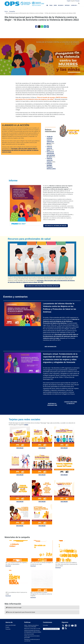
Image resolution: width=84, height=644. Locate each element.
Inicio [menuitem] (47, 6)
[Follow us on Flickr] (63, 629)
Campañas (12, 11)
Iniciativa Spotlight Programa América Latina (51, 166)
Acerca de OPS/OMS (11, 625)
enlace (26, 425)
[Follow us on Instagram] (69, 626)
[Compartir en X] (39, 27)
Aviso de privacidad (29, 634)
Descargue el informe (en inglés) (56, 226)
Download (8, 566)
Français (77, 1)
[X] (63, 626)
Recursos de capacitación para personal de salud (51, 154)
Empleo (7, 627)
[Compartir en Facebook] (36, 27)
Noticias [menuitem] (67, 5)
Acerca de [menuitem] (74, 5)
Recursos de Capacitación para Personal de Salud (42, 286)
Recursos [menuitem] (60, 5)
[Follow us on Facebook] (66, 626)
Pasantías (8, 629)
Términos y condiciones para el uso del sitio (32, 640)
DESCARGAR (20, 448)
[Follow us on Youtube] (72, 626)
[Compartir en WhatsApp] (42, 27)
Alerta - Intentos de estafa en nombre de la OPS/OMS (31, 626)
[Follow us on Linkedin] (75, 626)
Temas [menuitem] (51, 5)
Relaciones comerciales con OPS (32, 629)
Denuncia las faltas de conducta (51, 629)
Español (73, 1)
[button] (48, 27)
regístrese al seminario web (52, 404)
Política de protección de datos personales (32, 637)
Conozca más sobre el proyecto (71, 403)
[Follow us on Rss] (66, 629)
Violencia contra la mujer (15, 607)
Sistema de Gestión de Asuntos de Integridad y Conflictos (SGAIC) (33, 631)
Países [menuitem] (55, 5)
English (69, 1)
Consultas (45, 625)
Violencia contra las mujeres (50, 160)
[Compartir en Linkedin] (45, 27)
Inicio (6, 11)
